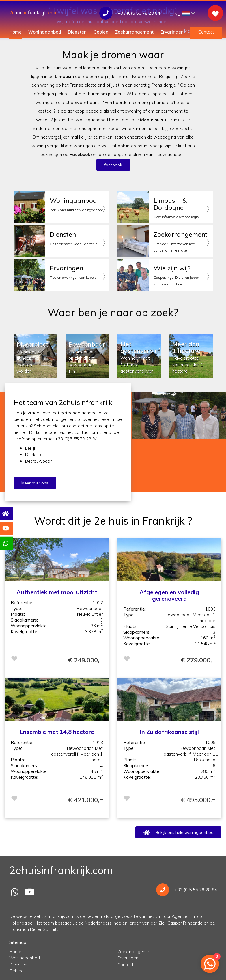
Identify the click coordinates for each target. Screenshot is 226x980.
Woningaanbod (45, 32)
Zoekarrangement (134, 32)
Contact (206, 32)
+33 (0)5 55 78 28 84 (187, 890)
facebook (113, 165)
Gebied (101, 32)
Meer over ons (30, 483)
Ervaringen (172, 32)
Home (15, 32)
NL (184, 14)
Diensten (77, 32)
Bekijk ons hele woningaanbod (178, 833)
